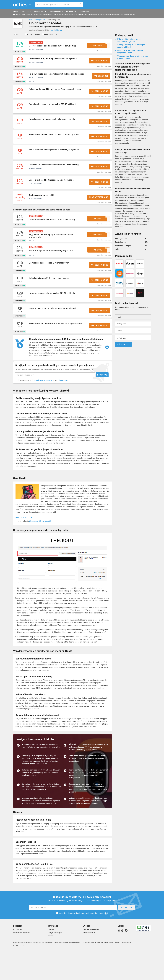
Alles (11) (21, 35)
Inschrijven (117, 936)
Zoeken (81, 5)
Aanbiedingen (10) (58, 35)
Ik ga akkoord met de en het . (83, 942)
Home (31, 20)
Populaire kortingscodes (21, 962)
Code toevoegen (123, 345)
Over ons (51, 958)
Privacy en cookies (89, 962)
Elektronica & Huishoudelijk (40, 551)
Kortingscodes (40, 20)
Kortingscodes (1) (38, 35)
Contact (51, 965)
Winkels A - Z (18, 958)
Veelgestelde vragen (55, 962)
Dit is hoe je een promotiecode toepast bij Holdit (130, 53)
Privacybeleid (103, 942)
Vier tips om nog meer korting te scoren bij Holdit (131, 47)
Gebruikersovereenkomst (84, 942)
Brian (109, 52)
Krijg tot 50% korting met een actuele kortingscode (130, 41)
